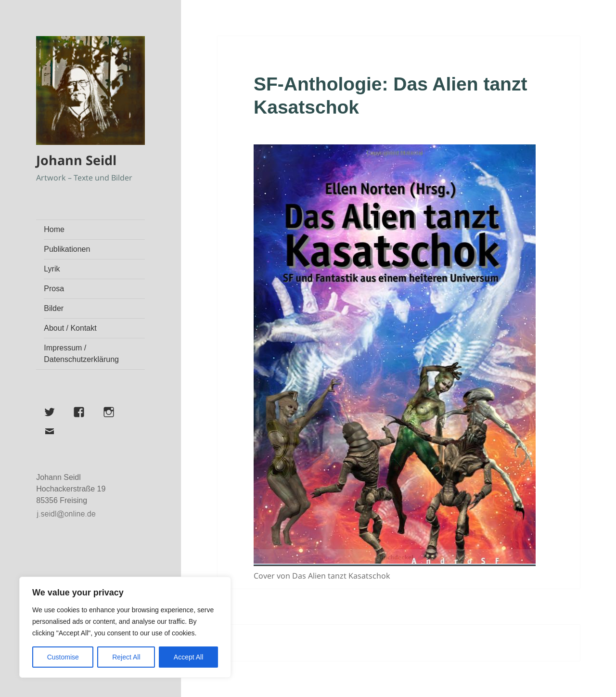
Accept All (188, 657)
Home (54, 229)
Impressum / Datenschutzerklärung (81, 354)
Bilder (54, 308)
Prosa (54, 289)
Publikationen (67, 249)
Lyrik (52, 269)
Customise (63, 657)
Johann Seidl (76, 160)
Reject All (126, 657)
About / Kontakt (70, 328)
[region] (125, 627)
